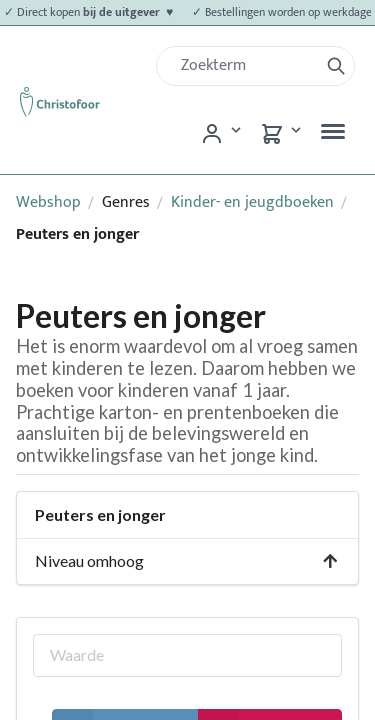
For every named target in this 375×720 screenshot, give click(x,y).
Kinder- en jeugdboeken (252, 202)
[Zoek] (245, 66)
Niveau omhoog (187, 560)
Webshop (48, 202)
